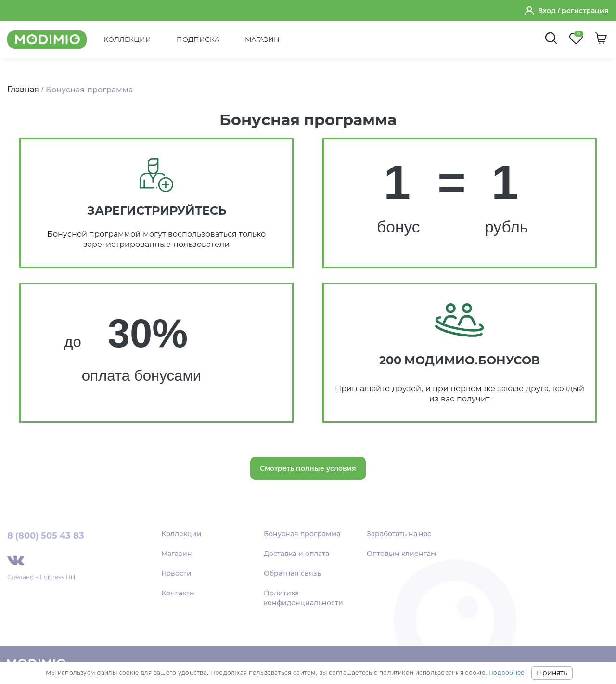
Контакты (178, 593)
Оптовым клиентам (401, 554)
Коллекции (127, 39)
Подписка (198, 39)
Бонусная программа (302, 534)
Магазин (262, 39)
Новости (176, 573)
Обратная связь (292, 573)
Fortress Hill (57, 577)
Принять (552, 673)
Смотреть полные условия (308, 468)
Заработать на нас (399, 534)
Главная (23, 89)
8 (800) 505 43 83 (46, 536)
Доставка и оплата (296, 554)
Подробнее (506, 673)
